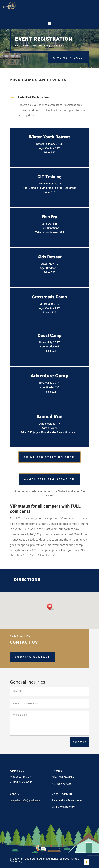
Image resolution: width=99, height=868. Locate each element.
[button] (51, 607)
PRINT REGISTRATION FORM (49, 457)
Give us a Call (68, 58)
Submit (80, 742)
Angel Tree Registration (49, 479)
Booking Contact (32, 657)
